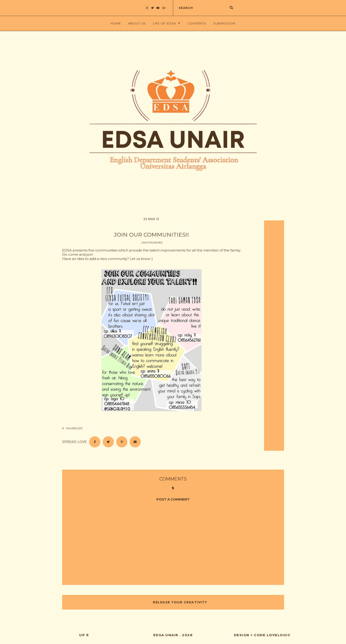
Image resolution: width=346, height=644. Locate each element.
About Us (137, 23)
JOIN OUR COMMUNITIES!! (151, 235)
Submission (224, 23)
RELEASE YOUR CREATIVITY (180, 602)
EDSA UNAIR (166, 635)
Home (116, 23)
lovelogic (279, 635)
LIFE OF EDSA (165, 23)
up (84, 635)
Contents (197, 23)
